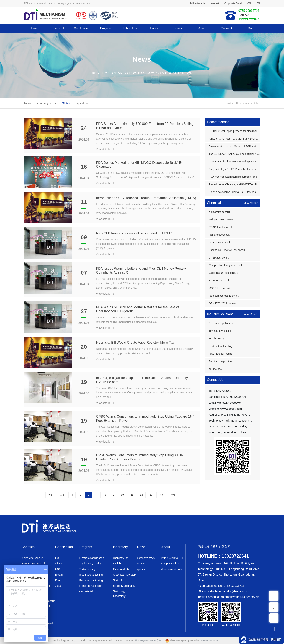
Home (33, 28)
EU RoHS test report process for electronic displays (234, 131)
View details (105, 149)
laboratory (130, 28)
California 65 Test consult (223, 273)
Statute (256, 103)
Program (106, 28)
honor (154, 28)
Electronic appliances (221, 323)
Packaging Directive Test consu (227, 250)
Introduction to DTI (172, 558)
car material (216, 369)
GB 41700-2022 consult (223, 303)
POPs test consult (219, 280)
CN (249, 3)
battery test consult (220, 242)
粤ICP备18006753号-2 (148, 640)
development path (172, 569)
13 (151, 495)
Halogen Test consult (221, 219)
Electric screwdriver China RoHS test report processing (234, 192)
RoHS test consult (219, 235)
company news (47, 103)
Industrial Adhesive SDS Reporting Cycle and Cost (234, 162)
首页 (51, 495)
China (59, 564)
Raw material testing (221, 354)
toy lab (117, 564)
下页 (162, 495)
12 (141, 495)
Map (251, 28)
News (178, 28)
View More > (251, 203)
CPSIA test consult (220, 258)
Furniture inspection (220, 361)
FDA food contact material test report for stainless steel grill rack (234, 177)
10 (122, 495)
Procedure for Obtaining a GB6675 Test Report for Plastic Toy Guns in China (234, 184)
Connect (226, 28)
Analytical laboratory (125, 575)
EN (258, 3)
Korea (59, 580)
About (202, 28)
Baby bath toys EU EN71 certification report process (234, 169)
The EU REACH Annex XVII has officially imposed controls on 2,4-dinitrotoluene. (234, 154)
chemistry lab (121, 558)
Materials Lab (121, 569)
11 (132, 495)
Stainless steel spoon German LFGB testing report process (234, 146)
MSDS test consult (220, 288)
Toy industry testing (220, 331)
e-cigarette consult (219, 212)
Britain (59, 575)
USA (58, 569)
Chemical (58, 28)
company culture (171, 564)
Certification (82, 28)
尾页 (173, 495)
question (82, 103)
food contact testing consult (225, 296)
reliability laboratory (124, 586)
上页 (62, 495)
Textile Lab (119, 580)
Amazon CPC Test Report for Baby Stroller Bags (234, 139)
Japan (59, 586)
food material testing (221, 346)
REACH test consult (220, 227)
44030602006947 (211, 640)
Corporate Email (233, 3)
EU (57, 558)
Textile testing (217, 338)
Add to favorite (197, 3)
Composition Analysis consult (226, 265)
